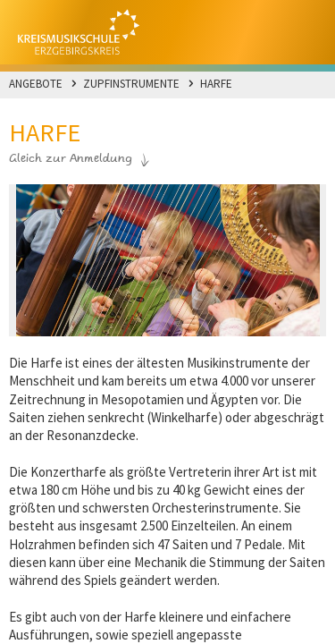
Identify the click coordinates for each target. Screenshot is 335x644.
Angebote (36, 84)
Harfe (216, 84)
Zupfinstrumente (131, 84)
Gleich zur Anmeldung (71, 160)
